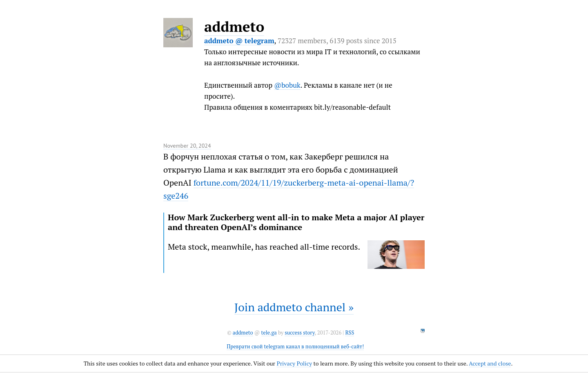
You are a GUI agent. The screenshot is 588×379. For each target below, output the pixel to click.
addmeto (234, 27)
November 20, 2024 (187, 146)
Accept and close (490, 363)
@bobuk (287, 85)
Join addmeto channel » (294, 307)
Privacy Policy (294, 363)
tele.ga (269, 333)
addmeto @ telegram (239, 41)
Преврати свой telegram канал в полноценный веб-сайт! (295, 347)
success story (300, 333)
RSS (350, 333)
